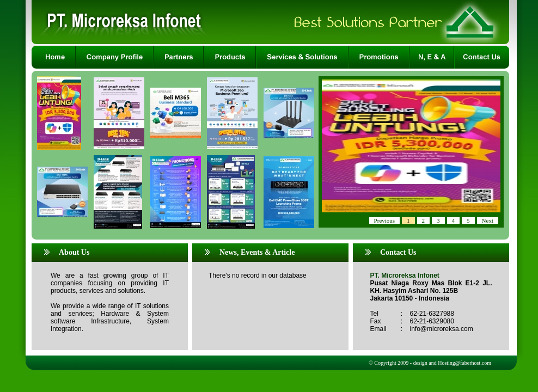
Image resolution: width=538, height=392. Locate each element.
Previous (385, 220)
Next (488, 220)
